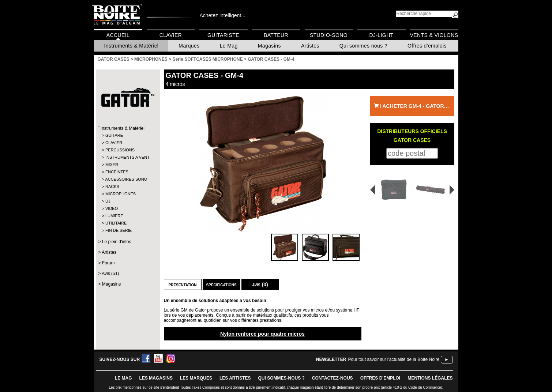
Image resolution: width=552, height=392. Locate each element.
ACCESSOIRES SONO (126, 179)
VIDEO (112, 208)
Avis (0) (260, 284)
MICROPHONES (121, 194)
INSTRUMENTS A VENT (127, 157)
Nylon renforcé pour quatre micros (262, 334)
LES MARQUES (196, 378)
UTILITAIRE (116, 223)
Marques (189, 46)
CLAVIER (114, 143)
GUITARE (114, 135)
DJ (108, 201)
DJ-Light (381, 35)
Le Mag (229, 46)
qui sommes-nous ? (281, 378)
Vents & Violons (434, 35)
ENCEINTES (117, 172)
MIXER (112, 165)
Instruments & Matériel (132, 46)
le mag (123, 378)
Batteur (276, 35)
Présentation (183, 284)
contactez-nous (333, 378)
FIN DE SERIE (119, 230)
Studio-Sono (329, 35)
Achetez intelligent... (223, 15)
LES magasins (156, 378)
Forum (108, 263)
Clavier (171, 35)
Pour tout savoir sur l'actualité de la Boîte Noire (394, 359)
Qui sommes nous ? (363, 46)
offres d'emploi (380, 378)
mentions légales (430, 378)
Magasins (269, 46)
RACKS (112, 186)
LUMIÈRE (114, 216)
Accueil (118, 35)
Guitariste (223, 35)
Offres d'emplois (427, 46)
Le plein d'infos (117, 242)
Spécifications (221, 284)
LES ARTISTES (235, 378)
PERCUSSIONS (120, 150)
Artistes (310, 46)
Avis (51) (110, 274)
